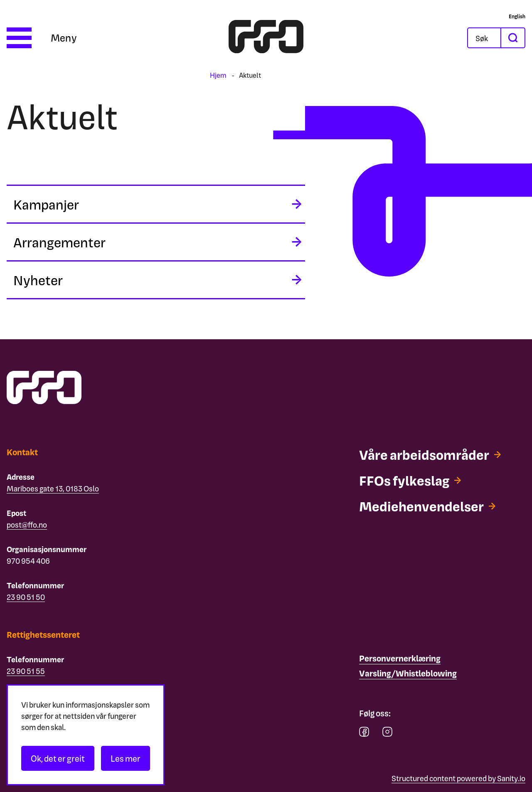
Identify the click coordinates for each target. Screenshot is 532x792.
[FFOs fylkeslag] (410, 480)
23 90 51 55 (26, 671)
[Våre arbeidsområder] (430, 454)
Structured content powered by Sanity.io (458, 778)
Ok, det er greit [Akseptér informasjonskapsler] (58, 758)
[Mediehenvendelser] (427, 506)
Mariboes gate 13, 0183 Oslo (53, 488)
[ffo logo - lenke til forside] (266, 38)
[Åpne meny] (42, 38)
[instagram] (387, 734)
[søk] (512, 38)
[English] (517, 16)
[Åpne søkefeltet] (484, 38)
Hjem (218, 75)
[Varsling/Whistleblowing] (408, 674)
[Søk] (491, 38)
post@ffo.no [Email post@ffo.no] (27, 524)
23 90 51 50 (26, 597)
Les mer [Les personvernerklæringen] (126, 758)
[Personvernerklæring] (400, 659)
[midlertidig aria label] (156, 204)
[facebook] (364, 734)
